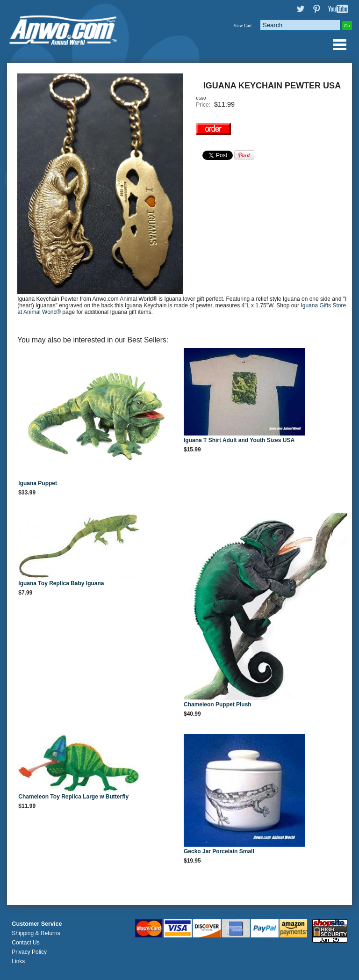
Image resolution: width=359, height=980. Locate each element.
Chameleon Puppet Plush (218, 704)
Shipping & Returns (36, 933)
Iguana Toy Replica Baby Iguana (61, 583)
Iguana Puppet (38, 483)
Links (18, 961)
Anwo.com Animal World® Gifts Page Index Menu (339, 44)
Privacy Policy (29, 952)
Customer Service (37, 924)
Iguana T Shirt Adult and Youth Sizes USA (239, 440)
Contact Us (25, 943)
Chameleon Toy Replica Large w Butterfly (73, 797)
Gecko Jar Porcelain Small (219, 851)
